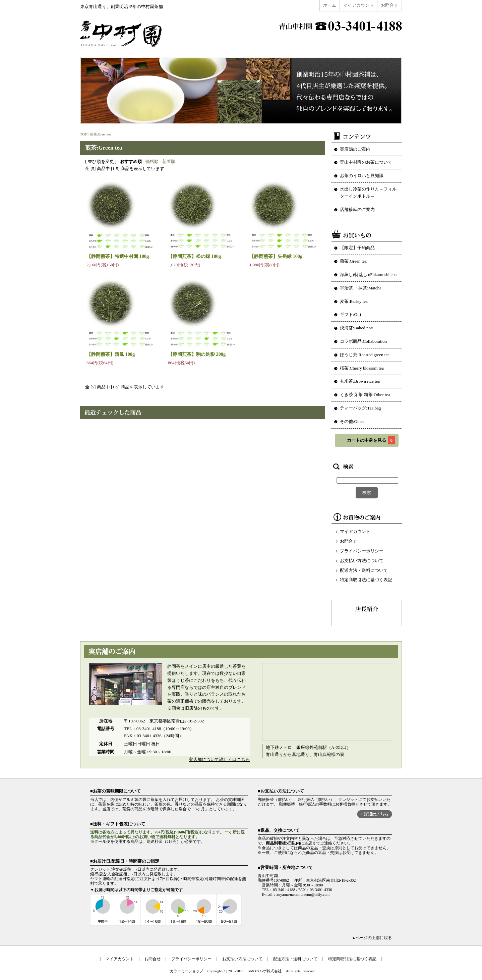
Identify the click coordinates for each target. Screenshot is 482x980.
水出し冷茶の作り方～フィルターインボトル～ (368, 193)
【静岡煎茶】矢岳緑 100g (276, 256)
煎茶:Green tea (101, 134)
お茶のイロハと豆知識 (362, 176)
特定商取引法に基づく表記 (366, 580)
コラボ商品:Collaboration (363, 341)
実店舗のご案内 (355, 149)
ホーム (330, 5)
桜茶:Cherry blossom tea (362, 368)
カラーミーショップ (187, 971)
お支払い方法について (362, 561)
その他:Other (352, 421)
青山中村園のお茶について (366, 162)
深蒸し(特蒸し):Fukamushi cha (368, 275)
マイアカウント (358, 5)
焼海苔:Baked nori (357, 328)
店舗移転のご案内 (357, 209)
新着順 (169, 161)
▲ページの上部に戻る (372, 938)
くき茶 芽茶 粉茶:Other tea (365, 395)
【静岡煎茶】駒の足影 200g (197, 354)
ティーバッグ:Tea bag (360, 408)
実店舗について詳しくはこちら (219, 759)
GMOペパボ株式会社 (265, 971)
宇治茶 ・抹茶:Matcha (361, 288)
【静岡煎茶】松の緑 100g (194, 256)
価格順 (152, 161)
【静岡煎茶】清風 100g (111, 354)
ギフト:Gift (351, 314)
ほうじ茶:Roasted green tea (365, 355)
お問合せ (389, 5)
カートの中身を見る (371, 440)
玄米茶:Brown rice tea (360, 381)
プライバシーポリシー (362, 551)
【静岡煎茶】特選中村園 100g (118, 256)
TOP (83, 134)
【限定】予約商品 (357, 248)
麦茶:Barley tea (354, 301)
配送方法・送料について (364, 570)
